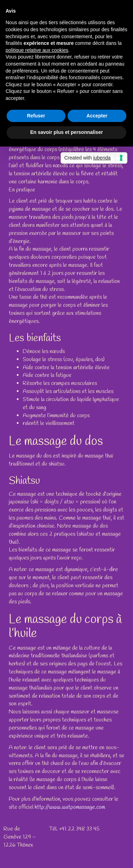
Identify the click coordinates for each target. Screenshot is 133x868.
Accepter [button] (97, 116)
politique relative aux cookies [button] (37, 50)
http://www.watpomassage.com (70, 807)
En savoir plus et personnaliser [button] (66, 132)
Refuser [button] (36, 116)
